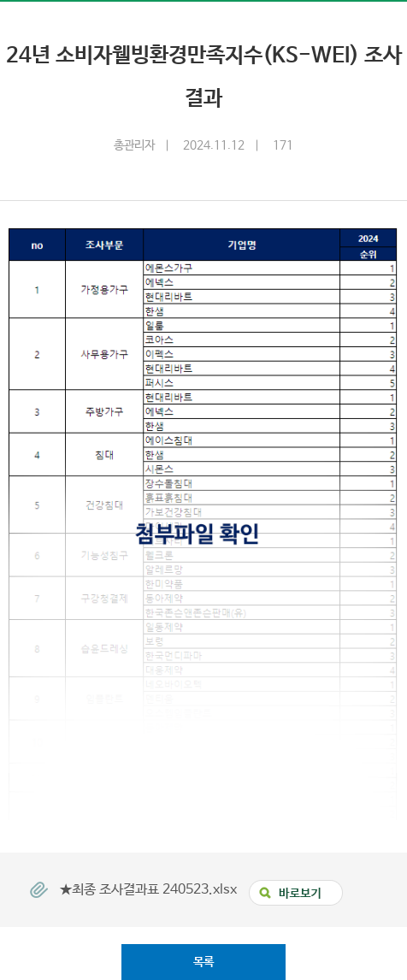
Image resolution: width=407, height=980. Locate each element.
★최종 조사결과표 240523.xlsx (150, 889)
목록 (203, 962)
